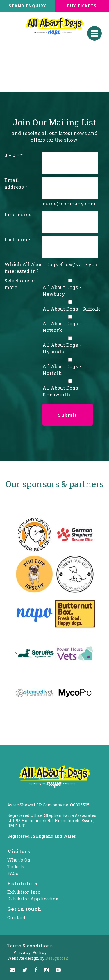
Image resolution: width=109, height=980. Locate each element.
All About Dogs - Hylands (62, 348)
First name (18, 215)
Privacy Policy (30, 952)
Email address (14, 183)
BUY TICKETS (82, 6)
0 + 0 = (12, 155)
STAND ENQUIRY (27, 6)
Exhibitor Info (24, 892)
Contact (16, 917)
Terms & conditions (30, 946)
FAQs (13, 873)
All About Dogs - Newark (62, 327)
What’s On (19, 860)
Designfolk (38, 958)
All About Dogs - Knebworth (62, 391)
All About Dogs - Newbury (62, 291)
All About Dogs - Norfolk (62, 370)
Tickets (16, 866)
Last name (17, 239)
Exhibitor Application (33, 899)
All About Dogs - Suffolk (71, 309)
